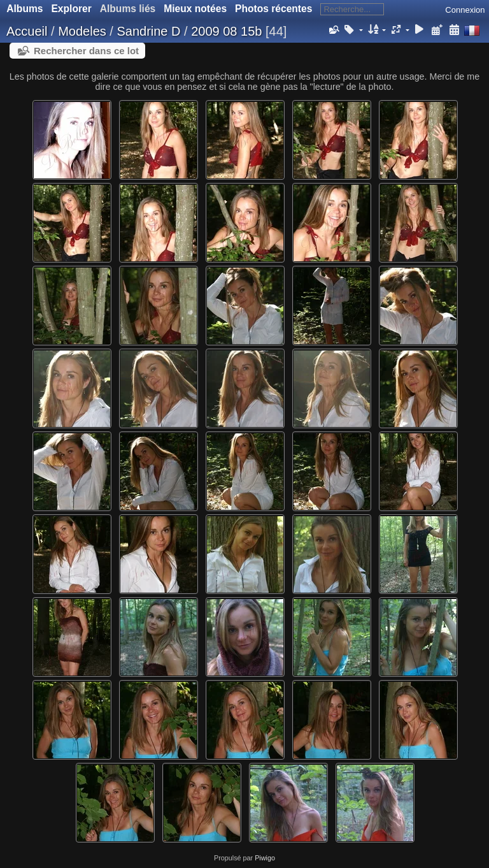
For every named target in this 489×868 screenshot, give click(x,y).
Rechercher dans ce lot (86, 51)
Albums (25, 9)
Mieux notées (195, 9)
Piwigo (265, 858)
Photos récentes (273, 9)
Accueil (27, 31)
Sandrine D (148, 31)
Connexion (465, 10)
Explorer (71, 9)
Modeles (82, 31)
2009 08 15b (226, 31)
